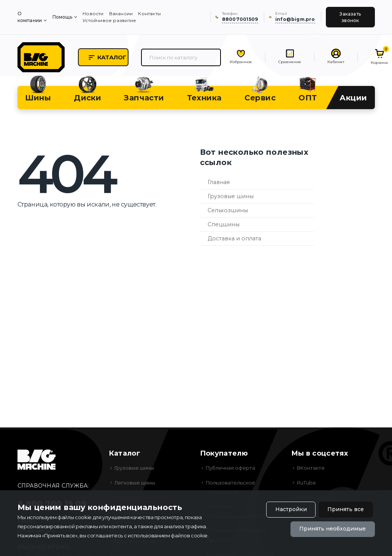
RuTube (306, 483)
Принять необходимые (332, 529)
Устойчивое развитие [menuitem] (109, 20)
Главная (219, 183)
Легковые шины (135, 483)
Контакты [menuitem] (149, 14)
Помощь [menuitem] (62, 17)
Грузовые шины (231, 197)
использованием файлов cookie (168, 535)
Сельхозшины (228, 211)
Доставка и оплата (234, 239)
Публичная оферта (231, 469)
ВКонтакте (311, 469)
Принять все (346, 510)
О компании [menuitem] (30, 17)
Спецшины (224, 225)
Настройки (291, 510)
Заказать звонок (350, 17)
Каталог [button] (109, 58)
